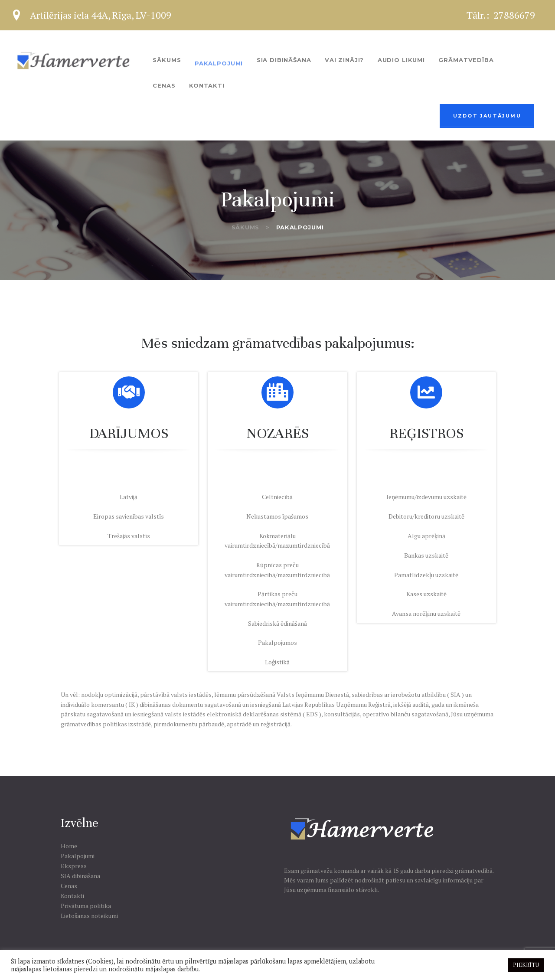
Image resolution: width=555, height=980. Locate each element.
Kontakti (72, 896)
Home (69, 846)
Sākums (245, 227)
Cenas (69, 886)
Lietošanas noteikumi (89, 916)
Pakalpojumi (78, 856)
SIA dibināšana (80, 876)
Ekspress (74, 866)
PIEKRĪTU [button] (526, 965)
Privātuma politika (86, 906)
